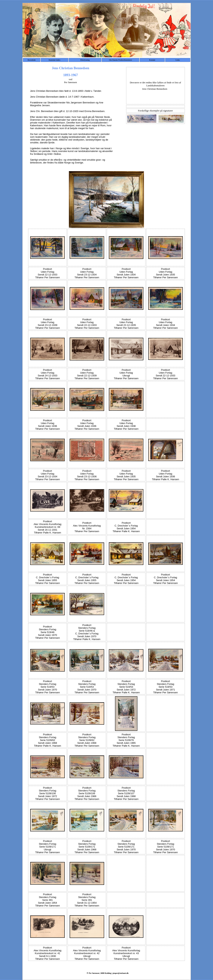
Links (178, 60)
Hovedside (32, 60)
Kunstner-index (55, 60)
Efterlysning (85, 60)
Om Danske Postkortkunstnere (120, 60)
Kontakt (152, 60)
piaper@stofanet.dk (121, 973)
